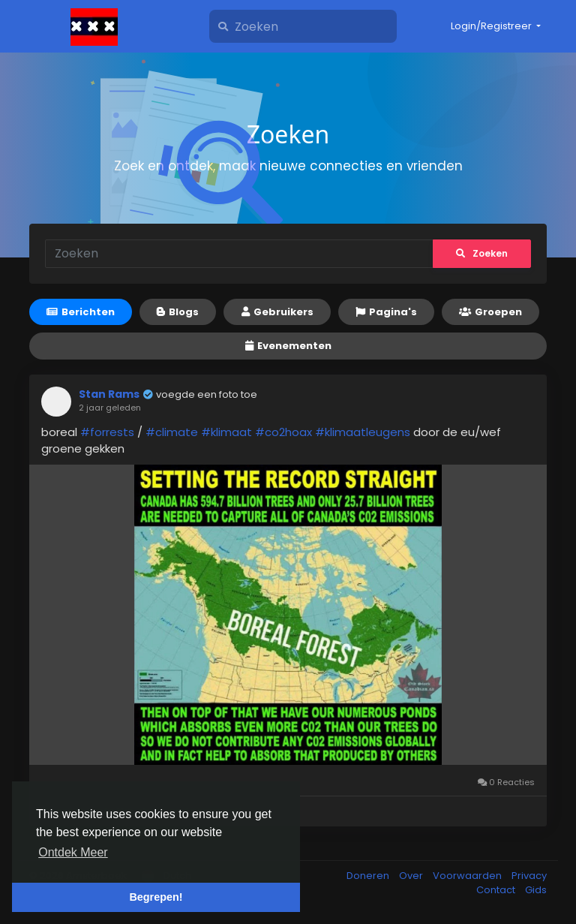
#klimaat (226, 432)
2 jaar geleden (110, 408)
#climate (172, 432)
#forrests (107, 432)
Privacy (529, 876)
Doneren (369, 876)
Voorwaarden (468, 876)
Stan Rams (109, 394)
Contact (497, 890)
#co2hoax (283, 432)
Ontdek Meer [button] (73, 852)
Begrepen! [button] (156, 897)
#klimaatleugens (363, 432)
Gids (536, 890)
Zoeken (482, 253)
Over (412, 876)
